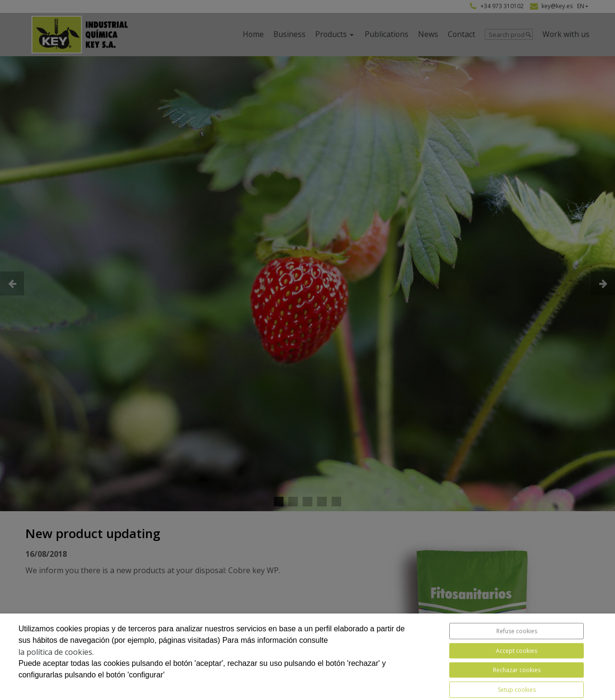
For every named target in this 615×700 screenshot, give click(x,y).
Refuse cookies (517, 631)
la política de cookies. (56, 652)
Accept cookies (517, 651)
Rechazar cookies (517, 670)
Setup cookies (517, 690)
